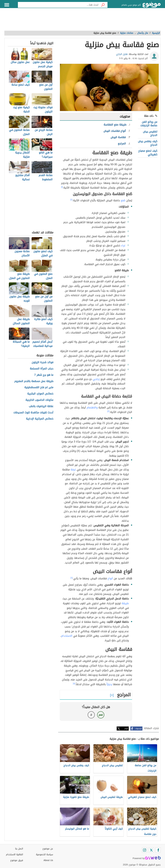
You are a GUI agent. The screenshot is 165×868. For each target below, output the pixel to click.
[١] (62, 187)
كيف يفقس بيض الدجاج (148, 143)
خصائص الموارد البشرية (40, 394)
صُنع (123, 200)
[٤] (72, 578)
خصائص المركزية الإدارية (40, 419)
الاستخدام (67, 636)
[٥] (74, 684)
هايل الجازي (122, 54)
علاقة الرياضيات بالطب (41, 406)
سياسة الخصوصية (44, 855)
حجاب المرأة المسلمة (42, 369)
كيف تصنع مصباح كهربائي (148, 153)
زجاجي (96, 379)
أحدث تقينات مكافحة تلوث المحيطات (33, 413)
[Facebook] (158, 850)
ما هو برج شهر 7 (44, 375)
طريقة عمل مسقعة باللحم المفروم (34, 381)
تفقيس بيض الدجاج (150, 133)
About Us (48, 860)
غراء (123, 245)
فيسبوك (138, 729)
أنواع (110, 578)
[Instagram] (145, 850)
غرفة (73, 470)
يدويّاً (109, 684)
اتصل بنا (19, 849)
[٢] (71, 200)
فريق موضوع (17, 860)
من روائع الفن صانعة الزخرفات (149, 124)
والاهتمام (92, 408)
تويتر (126, 729)
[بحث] (103, 5)
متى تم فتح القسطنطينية (39, 387)
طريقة (125, 603)
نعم (101, 715)
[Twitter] (151, 850)
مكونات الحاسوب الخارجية (39, 400)
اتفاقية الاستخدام (15, 855)
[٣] (108, 411)
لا (91, 715)
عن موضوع (48, 849)
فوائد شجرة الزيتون (42, 362)
